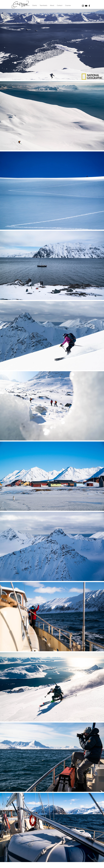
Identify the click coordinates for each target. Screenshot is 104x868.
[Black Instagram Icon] (83, 6)
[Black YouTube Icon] (86, 6)
